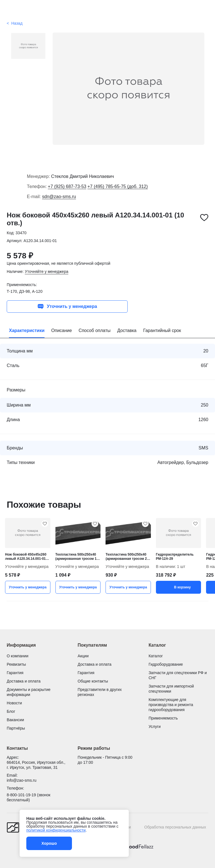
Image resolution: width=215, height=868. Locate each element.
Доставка (127, 330)
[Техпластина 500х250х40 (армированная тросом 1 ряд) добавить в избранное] (95, 524)
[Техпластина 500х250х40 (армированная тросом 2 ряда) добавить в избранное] (145, 524)
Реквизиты (16, 664)
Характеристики (27, 330)
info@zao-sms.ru (22, 780)
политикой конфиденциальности (56, 830)
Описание (62, 330)
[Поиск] (205, 10)
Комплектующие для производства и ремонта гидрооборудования (171, 705)
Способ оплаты (95, 330)
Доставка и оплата (24, 681)
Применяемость (163, 718)
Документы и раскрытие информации (29, 692)
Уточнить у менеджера (67, 307)
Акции (83, 656)
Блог (11, 711)
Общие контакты (93, 681)
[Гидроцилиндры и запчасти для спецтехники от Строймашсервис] (108, 10)
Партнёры (16, 728)
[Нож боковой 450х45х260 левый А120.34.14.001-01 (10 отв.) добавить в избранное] (204, 218)
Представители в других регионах (100, 692)
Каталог (156, 656)
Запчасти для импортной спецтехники (171, 689)
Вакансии (15, 720)
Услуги (155, 727)
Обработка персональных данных (175, 827)
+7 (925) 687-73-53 (67, 186)
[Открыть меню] (10, 10)
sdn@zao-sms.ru (59, 197)
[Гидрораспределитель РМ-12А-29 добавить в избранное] (195, 524)
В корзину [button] (179, 587)
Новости (14, 703)
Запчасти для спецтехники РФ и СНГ (178, 675)
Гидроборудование (166, 664)
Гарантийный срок (162, 330)
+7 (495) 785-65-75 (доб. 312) (118, 186)
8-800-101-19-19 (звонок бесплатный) (29, 797)
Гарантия (15, 673)
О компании (17, 656)
